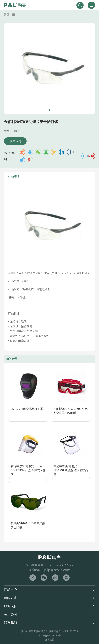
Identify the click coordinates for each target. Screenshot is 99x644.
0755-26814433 (60, 565)
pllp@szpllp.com (57, 570)
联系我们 (15, 141)
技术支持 (49, 640)
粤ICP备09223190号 (49, 636)
